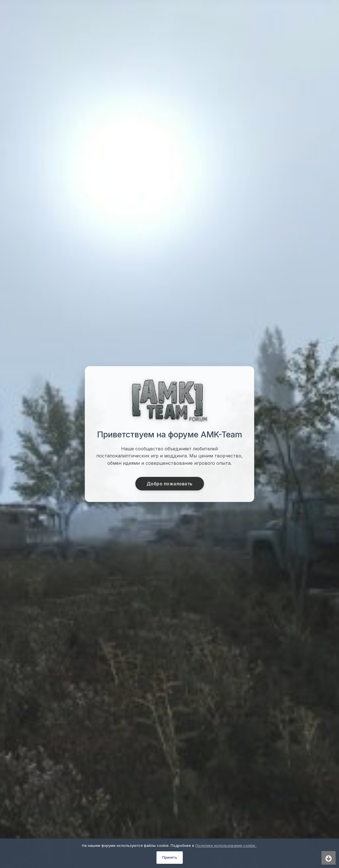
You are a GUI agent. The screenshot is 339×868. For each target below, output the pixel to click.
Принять (170, 857)
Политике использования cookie (226, 845)
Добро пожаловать (170, 484)
